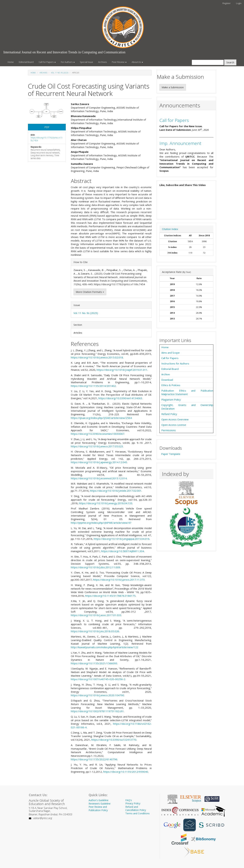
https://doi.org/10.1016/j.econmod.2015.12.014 (99, 478)
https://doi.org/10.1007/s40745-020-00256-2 (98, 679)
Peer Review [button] (119, 62)
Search (230, 62)
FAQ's (129, 800)
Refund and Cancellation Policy (136, 808)
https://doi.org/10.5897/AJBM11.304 (123, 551)
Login (239, 3)
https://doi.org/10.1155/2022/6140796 (94, 759)
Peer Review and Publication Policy (98, 808)
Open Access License (174, 425)
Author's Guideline (99, 800)
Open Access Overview (175, 419)
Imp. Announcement (180, 143)
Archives (102, 62)
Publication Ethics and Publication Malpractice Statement (187, 392)
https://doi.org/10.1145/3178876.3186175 (110, 596)
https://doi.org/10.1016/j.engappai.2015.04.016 (122, 539)
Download (167, 380)
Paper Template (171, 454)
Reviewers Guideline (100, 804)
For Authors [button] (68, 62)
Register (227, 3)
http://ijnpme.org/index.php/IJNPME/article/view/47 (101, 523)
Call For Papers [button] (47, 62)
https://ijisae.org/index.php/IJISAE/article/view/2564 (101, 418)
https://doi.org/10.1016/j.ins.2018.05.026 (95, 631)
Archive (166, 374)
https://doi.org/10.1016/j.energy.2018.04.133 (106, 503)
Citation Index (170, 229)
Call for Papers (174, 120)
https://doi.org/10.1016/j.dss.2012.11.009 (95, 567)
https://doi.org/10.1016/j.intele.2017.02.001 (116, 491)
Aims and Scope (170, 353)
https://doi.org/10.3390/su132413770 (114, 740)
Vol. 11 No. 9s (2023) (60, 73)
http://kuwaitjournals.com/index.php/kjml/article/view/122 (105, 647)
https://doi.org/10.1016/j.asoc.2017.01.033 (96, 615)
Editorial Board (26, 62)
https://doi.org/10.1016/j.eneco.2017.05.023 (97, 446)
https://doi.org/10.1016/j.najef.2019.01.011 (122, 370)
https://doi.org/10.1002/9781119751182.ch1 (97, 711)
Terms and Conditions (138, 813)
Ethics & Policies (171, 385)
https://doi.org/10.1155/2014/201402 (93, 386)
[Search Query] (208, 62)
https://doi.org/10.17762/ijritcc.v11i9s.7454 (47, 139)
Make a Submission (173, 87)
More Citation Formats (90, 292)
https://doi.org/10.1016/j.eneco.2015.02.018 (97, 357)
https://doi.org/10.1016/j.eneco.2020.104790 (97, 695)
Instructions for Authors (175, 363)
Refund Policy (169, 414)
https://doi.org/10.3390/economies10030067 (98, 434)
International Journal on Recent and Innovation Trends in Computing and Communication (64, 52)
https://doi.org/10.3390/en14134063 (120, 398)
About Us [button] (137, 62)
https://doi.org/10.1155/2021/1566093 (94, 663)
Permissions (169, 430)
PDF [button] (47, 127)
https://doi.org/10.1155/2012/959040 (126, 772)
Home (11, 62)
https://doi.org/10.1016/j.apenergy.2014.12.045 (99, 462)
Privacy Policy (133, 803)
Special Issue (86, 62)
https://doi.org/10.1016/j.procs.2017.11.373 (119, 580)
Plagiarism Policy (171, 400)
